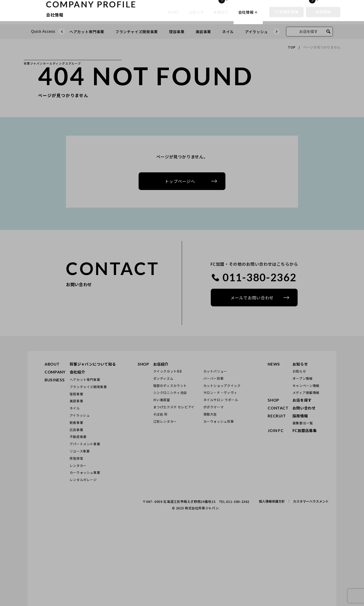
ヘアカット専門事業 (85, 380)
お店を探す (302, 400)
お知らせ (300, 364)
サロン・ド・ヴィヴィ (220, 393)
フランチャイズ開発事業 (137, 32)
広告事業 (76, 430)
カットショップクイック (222, 386)
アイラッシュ (256, 32)
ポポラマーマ (214, 407)
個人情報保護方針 (272, 501)
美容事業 (203, 32)
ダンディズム (163, 378)
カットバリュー (215, 371)
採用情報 (323, 12)
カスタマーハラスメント (311, 501)
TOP (292, 47)
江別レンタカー (165, 421)
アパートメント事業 (85, 444)
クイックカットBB (168, 371)
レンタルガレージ (83, 480)
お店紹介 (161, 364)
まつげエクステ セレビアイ (174, 407)
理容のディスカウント (170, 386)
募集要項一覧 (303, 423)
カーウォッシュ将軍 (219, 421)
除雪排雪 (76, 458)
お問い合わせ (304, 408)
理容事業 (177, 32)
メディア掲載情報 (306, 393)
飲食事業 (76, 423)
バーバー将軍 (214, 378)
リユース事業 (80, 451)
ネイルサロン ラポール (221, 400)
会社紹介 (77, 372)
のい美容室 (162, 400)
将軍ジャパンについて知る (93, 364)
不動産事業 (78, 437)
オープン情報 (303, 378)
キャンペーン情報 (306, 386)
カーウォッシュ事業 (85, 472)
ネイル (228, 32)
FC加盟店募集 (286, 12)
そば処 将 (160, 414)
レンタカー (78, 465)
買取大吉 (210, 414)
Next (277, 33)
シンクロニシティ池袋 (170, 393)
